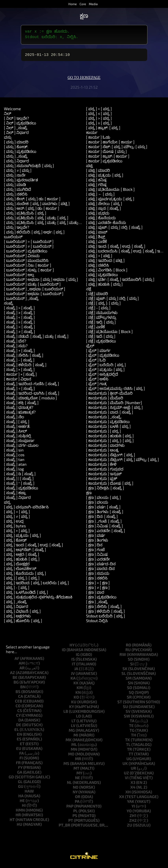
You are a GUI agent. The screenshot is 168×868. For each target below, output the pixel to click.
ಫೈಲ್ (90, 348)
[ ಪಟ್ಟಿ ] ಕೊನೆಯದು (101, 220)
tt (131, 756)
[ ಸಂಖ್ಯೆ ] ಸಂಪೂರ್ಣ (19, 443)
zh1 (133, 818)
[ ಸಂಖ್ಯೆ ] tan (14, 462)
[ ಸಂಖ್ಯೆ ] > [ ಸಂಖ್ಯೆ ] (19, 310)
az (13, 675)
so (130, 690)
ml (74, 747)
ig (78, 657)
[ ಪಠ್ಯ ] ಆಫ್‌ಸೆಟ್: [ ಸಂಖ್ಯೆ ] (25, 552)
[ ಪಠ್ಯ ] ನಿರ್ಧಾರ (16, 609)
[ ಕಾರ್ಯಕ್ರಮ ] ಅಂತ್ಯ (102, 452)
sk (125, 671)
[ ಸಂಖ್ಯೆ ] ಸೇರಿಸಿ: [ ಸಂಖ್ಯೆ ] (24, 357)
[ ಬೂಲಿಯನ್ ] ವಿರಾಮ (22, 258)
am (22, 665)
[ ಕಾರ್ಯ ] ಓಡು (98, 139)
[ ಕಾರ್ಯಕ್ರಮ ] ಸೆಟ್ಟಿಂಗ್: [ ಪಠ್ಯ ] (111, 457)
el (17, 732)
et (22, 746)
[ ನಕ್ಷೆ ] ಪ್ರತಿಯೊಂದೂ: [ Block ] (109, 334)
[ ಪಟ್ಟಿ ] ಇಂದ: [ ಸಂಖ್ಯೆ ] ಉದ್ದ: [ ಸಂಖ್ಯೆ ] (116, 248)
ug (129, 761)
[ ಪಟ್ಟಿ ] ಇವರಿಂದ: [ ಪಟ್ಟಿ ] (105, 263)
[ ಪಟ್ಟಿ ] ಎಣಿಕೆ (96, 244)
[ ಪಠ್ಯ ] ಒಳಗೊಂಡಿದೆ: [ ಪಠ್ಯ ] (26, 594)
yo (129, 813)
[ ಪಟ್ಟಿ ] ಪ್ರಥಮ (98, 215)
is (73, 661)
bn (23, 689)
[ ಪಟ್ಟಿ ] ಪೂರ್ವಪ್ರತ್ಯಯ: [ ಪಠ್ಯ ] (110, 201)
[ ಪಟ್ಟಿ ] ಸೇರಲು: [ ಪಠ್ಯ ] (104, 206)
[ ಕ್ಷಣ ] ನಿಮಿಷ (97, 557)
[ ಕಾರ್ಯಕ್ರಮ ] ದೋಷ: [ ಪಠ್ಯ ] (110, 485)
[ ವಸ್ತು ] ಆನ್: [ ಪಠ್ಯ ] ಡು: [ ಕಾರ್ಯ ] (32, 211)
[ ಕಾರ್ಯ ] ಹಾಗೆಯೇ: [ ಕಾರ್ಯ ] (110, 144)
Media (93, 4)
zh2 (133, 823)
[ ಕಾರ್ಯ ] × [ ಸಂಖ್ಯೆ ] (20, 376)
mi (76, 737)
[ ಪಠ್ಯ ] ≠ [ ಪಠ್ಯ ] (17, 519)
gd (11, 779)
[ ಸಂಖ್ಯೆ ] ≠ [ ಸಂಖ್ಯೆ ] (19, 334)
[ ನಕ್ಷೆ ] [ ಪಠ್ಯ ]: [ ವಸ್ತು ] (103, 305)
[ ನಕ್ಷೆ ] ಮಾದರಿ (97, 296)
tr (129, 751)
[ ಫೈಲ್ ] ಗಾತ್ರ (96, 386)
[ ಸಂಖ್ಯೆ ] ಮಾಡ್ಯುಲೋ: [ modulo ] (30, 400)
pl (76, 813)
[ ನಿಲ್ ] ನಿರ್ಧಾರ (16, 135)
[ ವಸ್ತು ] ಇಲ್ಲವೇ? (17, 229)
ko (76, 699)
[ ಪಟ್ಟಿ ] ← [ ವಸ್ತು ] (100, 196)
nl (69, 785)
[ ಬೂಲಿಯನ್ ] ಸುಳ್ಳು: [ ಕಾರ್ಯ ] (29, 272)
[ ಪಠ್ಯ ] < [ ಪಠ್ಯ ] (99, 111)
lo (78, 718)
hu (19, 827)
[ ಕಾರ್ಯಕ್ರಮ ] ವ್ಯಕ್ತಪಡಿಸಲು (108, 424)
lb (66, 714)
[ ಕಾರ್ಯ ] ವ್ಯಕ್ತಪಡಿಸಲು (104, 163)
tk (128, 742)
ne (78, 780)
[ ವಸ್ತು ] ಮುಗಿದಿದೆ (17, 192)
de (19, 727)
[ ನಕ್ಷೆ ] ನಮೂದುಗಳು (102, 315)
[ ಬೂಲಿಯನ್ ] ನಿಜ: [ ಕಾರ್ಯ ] (28, 267)
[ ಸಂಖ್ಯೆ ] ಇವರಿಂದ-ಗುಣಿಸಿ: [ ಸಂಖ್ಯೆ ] (32, 386)
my (79, 775)
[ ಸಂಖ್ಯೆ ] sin (14, 452)
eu (19, 751)
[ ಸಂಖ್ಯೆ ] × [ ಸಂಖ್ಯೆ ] (19, 372)
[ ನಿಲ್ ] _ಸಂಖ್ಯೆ (16, 130)
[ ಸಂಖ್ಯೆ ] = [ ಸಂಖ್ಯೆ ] (19, 329)
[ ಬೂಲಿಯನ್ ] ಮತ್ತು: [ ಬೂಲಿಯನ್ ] (32, 286)
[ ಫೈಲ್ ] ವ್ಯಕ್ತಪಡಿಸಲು (103, 357)
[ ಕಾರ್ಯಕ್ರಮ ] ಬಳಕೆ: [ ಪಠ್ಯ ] (108, 429)
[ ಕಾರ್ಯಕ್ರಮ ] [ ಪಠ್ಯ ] (103, 433)
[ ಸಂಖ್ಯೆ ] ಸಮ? (16, 348)
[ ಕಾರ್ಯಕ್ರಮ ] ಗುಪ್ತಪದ (105, 471)
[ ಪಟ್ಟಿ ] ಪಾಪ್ (97, 234)
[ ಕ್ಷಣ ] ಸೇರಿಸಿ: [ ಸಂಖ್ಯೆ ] (104, 609)
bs (18, 694)
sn (130, 685)
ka (73, 680)
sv (128, 714)
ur (133, 770)
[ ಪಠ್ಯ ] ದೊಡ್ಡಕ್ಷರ (17, 566)
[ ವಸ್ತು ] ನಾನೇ (15, 177)
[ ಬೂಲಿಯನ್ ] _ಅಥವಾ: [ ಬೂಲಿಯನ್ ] (35, 291)
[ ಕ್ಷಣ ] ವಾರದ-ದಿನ (100, 571)
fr (18, 765)
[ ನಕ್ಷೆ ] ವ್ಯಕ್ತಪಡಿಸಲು (101, 343)
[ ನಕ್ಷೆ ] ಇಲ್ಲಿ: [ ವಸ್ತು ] (101, 324)
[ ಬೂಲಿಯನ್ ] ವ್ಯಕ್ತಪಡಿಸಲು (26, 253)
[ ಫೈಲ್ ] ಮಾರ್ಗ (98, 353)
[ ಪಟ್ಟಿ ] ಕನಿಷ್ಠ (96, 182)
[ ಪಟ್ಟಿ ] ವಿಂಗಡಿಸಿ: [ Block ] (107, 272)
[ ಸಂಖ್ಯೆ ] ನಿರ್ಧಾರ (17, 500)
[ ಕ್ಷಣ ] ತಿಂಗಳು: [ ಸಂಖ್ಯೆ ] (105, 514)
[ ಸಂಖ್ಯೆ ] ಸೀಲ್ (15, 433)
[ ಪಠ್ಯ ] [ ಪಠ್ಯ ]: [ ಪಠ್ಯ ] (22, 580)
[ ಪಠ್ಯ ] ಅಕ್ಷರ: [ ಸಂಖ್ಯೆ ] (22, 557)
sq (131, 695)
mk (69, 742)
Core (83, 4)
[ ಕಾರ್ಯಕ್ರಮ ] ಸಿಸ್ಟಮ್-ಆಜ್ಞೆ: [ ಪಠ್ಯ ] (114, 410)
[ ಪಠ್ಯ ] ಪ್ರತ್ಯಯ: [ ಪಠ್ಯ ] (22, 538)
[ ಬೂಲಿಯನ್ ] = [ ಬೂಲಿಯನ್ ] (29, 244)
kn (78, 695)
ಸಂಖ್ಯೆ (9, 305)
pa (77, 804)
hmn (20, 812)
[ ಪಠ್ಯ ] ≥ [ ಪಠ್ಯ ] (99, 125)
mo (71, 756)
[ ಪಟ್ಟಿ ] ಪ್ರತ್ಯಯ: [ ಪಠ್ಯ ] (105, 177)
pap (70, 808)
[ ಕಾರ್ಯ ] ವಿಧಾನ (18, 381)
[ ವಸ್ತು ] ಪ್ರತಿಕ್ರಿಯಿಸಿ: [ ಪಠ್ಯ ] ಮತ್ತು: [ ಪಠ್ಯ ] (36, 220)
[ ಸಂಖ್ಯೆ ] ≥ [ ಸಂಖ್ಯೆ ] (19, 315)
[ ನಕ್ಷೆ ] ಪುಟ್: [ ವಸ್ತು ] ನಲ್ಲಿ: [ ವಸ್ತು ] (112, 301)
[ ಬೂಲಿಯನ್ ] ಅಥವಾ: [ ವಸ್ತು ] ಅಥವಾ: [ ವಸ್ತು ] (41, 282)
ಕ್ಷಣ (89, 495)
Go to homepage (84, 80)
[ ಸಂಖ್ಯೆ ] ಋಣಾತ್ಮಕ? (20, 414)
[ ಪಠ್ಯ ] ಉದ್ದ (14, 523)
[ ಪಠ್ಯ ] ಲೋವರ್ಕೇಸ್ (20, 571)
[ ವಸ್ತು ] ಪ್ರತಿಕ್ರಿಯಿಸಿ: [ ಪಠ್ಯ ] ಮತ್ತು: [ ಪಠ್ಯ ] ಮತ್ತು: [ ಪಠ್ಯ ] (47, 225)
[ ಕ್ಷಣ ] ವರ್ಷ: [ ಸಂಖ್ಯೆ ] (103, 509)
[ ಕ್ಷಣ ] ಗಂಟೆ (95, 552)
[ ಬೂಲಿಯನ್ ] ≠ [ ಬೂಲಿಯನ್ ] (29, 248)
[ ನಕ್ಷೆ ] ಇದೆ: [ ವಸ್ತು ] (101, 339)
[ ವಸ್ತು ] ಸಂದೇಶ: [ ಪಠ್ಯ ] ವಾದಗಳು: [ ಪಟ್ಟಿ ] (37, 206)
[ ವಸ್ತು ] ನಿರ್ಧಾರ (16, 163)
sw (127, 718)
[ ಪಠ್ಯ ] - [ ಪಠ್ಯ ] (17, 590)
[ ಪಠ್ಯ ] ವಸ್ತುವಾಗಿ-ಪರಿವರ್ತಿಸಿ (26, 509)
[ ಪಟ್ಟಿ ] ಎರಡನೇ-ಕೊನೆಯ (106, 225)
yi (133, 808)
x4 (133, 789)
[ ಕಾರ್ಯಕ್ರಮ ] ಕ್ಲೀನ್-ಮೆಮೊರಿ (109, 395)
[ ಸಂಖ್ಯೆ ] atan (15, 466)
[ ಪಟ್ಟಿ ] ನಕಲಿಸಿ (97, 267)
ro (129, 647)
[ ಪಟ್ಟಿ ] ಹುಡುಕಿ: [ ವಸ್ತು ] (104, 286)
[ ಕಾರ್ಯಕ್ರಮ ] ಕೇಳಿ (101, 466)
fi (21, 760)
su (125, 709)
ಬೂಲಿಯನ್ (13, 239)
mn (74, 751)
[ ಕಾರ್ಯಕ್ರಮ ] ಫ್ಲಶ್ (102, 481)
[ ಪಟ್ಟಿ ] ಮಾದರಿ (98, 173)
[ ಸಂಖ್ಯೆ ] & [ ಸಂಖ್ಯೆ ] (20, 476)
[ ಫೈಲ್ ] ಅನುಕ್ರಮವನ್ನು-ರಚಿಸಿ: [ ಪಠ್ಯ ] (116, 391)
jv (73, 676)
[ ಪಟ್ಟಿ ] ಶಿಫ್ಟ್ (96, 239)
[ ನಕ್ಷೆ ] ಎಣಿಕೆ (95, 329)
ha (21, 798)
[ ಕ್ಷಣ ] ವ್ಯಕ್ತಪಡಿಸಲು (101, 599)
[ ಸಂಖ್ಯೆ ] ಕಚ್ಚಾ (15, 495)
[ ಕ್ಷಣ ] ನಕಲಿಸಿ (97, 580)
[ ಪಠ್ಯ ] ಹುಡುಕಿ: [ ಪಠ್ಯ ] (22, 561)
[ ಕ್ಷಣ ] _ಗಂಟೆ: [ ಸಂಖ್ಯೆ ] (104, 523)
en (19, 736)
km (80, 690)
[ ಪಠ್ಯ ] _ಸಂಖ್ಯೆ (15, 604)
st (120, 704)
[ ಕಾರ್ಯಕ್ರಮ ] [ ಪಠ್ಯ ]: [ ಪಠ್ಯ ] (110, 443)
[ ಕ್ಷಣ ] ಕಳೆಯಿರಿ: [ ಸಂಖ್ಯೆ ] (105, 613)
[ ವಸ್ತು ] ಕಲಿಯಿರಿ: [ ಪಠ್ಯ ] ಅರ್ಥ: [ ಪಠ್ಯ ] (34, 234)
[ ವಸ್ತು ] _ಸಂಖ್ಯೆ (16, 158)
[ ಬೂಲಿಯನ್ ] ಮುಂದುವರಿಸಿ (26, 263)
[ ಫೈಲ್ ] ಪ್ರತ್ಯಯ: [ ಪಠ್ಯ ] (105, 372)
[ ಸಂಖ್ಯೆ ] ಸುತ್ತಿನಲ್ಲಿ (18, 438)
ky (71, 709)
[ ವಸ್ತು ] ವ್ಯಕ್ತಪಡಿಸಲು (20, 154)
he (22, 803)
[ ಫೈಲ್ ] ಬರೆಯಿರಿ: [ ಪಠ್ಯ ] (106, 367)
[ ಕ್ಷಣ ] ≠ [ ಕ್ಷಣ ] (98, 590)
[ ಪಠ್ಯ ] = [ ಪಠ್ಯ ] (17, 514)
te (131, 728)
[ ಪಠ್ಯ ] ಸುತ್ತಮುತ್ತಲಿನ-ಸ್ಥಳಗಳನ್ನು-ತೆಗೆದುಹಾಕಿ (38, 599)
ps (75, 818)
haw (29, 793)
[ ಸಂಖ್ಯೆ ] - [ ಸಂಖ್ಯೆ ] (19, 362)
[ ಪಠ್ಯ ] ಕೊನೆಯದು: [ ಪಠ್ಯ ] (25, 576)
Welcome (12, 111)
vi (127, 780)
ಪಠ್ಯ (7, 504)
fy (20, 770)
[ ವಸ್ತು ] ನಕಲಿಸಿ (16, 196)
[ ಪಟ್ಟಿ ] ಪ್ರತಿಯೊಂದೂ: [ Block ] (110, 192)
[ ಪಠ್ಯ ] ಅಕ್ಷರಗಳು (17, 618)
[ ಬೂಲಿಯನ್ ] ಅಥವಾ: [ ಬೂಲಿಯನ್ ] (34, 296)
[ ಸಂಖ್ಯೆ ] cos (14, 457)
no (76, 789)
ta (132, 723)
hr (18, 817)
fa (22, 755)
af (17, 661)
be (15, 680)
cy (18, 718)
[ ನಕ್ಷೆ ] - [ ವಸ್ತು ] (98, 310)
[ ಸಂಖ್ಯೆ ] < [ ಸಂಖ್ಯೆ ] (19, 320)
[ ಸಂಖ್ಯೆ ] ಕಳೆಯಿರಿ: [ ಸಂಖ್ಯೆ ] (25, 367)
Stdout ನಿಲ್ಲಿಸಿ (97, 623)
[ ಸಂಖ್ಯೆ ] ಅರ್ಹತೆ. (17, 429)
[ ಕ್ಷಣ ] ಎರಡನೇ (98, 561)
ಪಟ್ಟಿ (90, 168)
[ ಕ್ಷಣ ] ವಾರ (95, 594)
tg (132, 733)
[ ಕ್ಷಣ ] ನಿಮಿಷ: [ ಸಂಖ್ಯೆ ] (104, 528)
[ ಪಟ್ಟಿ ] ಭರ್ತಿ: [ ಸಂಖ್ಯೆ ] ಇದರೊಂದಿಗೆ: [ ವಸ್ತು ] (120, 282)
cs (20, 713)
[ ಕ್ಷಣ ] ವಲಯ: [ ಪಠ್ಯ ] (103, 500)
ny (75, 794)
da (21, 722)
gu (21, 789)
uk (125, 766)
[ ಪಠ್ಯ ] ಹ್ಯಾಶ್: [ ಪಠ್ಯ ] (103, 130)
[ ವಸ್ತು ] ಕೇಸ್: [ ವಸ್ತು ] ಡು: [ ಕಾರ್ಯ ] (32, 201)
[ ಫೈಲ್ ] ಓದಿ (96, 362)
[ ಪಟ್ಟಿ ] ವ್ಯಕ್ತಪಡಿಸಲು (102, 277)
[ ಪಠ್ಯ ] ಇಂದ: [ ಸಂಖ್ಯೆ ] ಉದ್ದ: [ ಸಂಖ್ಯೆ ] (33, 547)
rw (123, 657)
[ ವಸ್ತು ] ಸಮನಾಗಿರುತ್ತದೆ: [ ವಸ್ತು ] (29, 168)
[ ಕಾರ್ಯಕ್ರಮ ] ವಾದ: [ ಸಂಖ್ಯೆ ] (110, 414)
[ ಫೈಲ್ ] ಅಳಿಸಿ (97, 381)
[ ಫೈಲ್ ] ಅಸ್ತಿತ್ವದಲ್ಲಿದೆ (102, 376)
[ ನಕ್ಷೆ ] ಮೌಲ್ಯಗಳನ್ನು (101, 320)
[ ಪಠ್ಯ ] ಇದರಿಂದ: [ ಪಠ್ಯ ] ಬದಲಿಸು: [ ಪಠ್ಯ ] (36, 585)
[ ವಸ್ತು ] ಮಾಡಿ (15, 187)
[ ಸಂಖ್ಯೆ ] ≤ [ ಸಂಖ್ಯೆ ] (19, 324)
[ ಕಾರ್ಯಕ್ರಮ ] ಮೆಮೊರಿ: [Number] (114, 405)
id (64, 652)
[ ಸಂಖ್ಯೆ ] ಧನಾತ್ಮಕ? (19, 410)
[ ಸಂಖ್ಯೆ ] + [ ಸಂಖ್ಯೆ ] (19, 353)
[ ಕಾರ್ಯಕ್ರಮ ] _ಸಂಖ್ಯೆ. (104, 419)
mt (76, 770)
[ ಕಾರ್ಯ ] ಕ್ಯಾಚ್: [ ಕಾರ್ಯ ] (108, 158)
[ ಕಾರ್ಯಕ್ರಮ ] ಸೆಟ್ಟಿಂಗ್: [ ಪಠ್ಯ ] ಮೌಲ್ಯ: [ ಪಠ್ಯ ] (123, 462)
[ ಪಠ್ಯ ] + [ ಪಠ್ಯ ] (17, 533)
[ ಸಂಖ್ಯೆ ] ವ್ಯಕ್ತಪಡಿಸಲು (21, 490)
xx (122, 799)
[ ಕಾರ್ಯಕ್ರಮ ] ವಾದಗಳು (105, 448)
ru (128, 652)
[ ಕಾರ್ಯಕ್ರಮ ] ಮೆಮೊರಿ (105, 400)
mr (78, 761)
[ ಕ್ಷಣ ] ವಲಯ (97, 504)
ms (66, 766)
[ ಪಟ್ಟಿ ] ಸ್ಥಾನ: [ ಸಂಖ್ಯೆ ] (103, 211)
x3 (133, 785)
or (78, 799)
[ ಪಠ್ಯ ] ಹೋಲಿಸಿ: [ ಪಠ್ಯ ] (23, 623)
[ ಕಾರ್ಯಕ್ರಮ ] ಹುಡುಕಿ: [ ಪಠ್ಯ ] (110, 438)
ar (22, 670)
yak (131, 804)
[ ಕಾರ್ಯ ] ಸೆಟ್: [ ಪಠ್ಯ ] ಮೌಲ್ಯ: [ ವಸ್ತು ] (117, 149)
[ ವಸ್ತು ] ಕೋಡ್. (16, 149)
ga (20, 774)
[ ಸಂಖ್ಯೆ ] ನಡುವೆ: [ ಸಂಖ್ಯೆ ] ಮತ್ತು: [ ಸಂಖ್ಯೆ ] (36, 339)
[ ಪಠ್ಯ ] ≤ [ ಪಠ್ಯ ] (99, 116)
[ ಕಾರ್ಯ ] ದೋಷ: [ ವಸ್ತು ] (106, 154)
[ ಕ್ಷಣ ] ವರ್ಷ (96, 538)
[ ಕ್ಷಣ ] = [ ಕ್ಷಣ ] (98, 585)
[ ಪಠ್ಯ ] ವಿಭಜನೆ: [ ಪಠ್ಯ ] (22, 613)
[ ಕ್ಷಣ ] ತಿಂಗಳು (97, 542)
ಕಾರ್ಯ (92, 135)
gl (20, 784)
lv (73, 728)
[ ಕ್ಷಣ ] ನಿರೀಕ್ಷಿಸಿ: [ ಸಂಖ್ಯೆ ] (105, 490)
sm (129, 680)
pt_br (65, 827)
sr (129, 699)
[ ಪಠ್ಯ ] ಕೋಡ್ (15, 542)
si (132, 666)
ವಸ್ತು (8, 139)
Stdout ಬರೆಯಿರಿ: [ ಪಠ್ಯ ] (106, 618)
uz (126, 775)
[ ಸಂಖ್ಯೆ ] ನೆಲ (14, 419)
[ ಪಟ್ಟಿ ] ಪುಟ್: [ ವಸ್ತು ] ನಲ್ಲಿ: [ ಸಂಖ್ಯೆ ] (114, 229)
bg (16, 684)
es (19, 741)
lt (74, 723)
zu (130, 827)
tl (128, 747)
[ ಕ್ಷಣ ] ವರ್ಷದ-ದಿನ (101, 566)
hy (72, 647)
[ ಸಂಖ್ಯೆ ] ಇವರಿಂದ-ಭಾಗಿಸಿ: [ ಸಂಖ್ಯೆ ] (32, 395)
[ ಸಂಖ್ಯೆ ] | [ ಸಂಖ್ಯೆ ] (19, 481)
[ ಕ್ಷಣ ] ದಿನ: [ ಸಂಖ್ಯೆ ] (102, 519)
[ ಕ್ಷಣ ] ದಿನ (94, 547)
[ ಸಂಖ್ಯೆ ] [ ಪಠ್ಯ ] (17, 424)
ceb (19, 703)
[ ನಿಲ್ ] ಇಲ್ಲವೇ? (16, 120)
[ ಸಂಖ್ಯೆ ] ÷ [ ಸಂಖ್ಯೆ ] (19, 391)
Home (73, 4)
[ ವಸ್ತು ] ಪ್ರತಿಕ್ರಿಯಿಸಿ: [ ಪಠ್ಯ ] (25, 215)
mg (72, 733)
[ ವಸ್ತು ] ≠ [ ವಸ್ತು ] (18, 173)
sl (124, 676)
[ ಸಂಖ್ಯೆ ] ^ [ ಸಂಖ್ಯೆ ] (19, 485)
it (74, 666)
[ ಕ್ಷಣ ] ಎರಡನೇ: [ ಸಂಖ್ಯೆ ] (106, 533)
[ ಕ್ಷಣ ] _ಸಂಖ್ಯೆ (97, 604)
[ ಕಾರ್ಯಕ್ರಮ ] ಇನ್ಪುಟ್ (104, 476)
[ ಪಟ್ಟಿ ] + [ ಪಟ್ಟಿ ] (99, 258)
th (134, 737)
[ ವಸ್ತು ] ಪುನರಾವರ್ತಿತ (21, 182)
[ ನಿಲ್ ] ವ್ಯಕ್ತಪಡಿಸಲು (20, 125)
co (18, 708)
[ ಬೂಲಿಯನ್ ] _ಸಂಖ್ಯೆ (21, 301)
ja (76, 671)
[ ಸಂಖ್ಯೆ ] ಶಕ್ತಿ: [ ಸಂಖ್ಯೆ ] (21, 405)
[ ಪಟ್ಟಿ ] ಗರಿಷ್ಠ (96, 187)
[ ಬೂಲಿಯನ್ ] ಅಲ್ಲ (19, 277)
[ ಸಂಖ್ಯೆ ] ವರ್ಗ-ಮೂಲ (21, 448)
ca (21, 699)
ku (74, 704)
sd (130, 661)
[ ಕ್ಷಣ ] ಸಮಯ (98, 576)
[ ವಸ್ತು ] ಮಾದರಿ (16, 144)
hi (24, 808)
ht (12, 822)
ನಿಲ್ (8, 116)
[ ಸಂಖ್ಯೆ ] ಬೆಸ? (15, 343)
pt (71, 823)
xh (128, 794)
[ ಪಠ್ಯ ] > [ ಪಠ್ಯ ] (99, 120)
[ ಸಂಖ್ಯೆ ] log (14, 471)
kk (76, 685)
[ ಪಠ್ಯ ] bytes (15, 528)
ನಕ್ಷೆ (89, 291)
